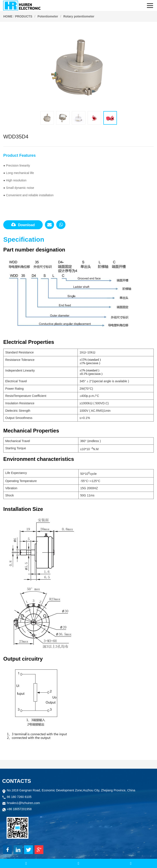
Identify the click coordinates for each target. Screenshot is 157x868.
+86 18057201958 (19, 809)
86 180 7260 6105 (19, 797)
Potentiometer (48, 16)
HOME (8, 16)
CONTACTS (17, 781)
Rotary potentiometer (79, 16)
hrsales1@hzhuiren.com (23, 803)
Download (23, 225)
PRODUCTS (24, 16)
